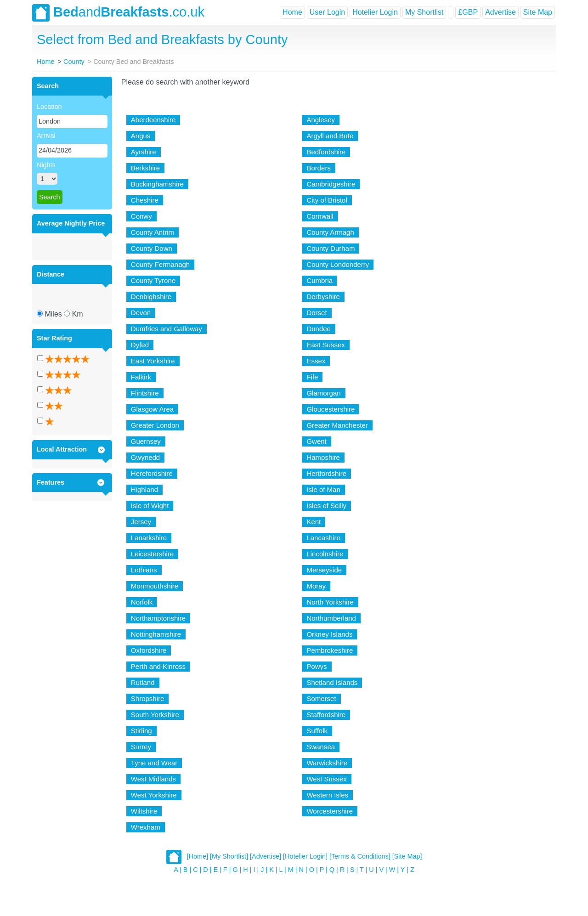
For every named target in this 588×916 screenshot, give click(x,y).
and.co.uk (118, 13)
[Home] (198, 856)
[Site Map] (407, 856)
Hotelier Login (375, 12)
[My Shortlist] (229, 856)
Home (292, 12)
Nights (46, 165)
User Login (327, 12)
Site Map (538, 12)
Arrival (46, 136)
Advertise (500, 12)
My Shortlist (424, 12)
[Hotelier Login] (305, 856)
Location (49, 107)
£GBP (468, 12)
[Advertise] (266, 856)
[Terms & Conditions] (360, 856)
